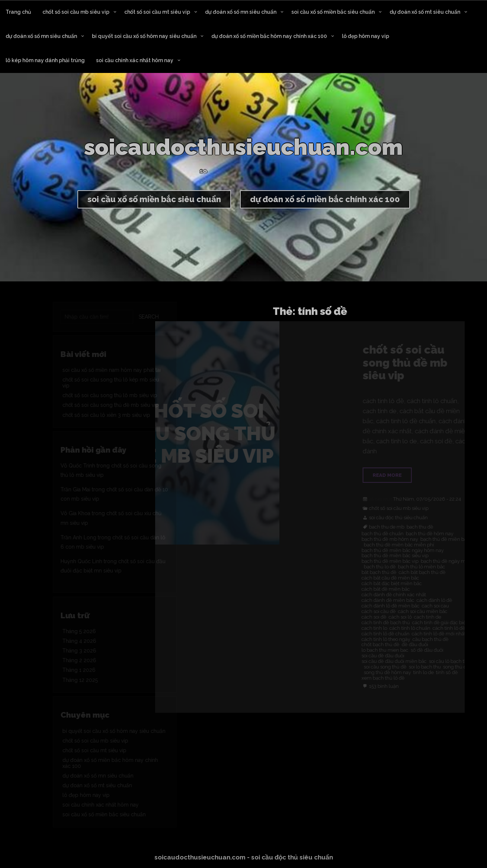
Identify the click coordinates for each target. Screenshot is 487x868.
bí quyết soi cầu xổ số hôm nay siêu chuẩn (144, 36)
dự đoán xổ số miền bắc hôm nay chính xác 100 (269, 36)
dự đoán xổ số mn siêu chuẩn (241, 12)
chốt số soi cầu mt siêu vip (157, 12)
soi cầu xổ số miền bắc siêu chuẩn (333, 12)
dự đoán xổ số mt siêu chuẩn (425, 12)
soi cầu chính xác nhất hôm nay (135, 60)
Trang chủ (18, 12)
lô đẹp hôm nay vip (366, 36)
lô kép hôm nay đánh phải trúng (45, 60)
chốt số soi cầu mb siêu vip (76, 12)
